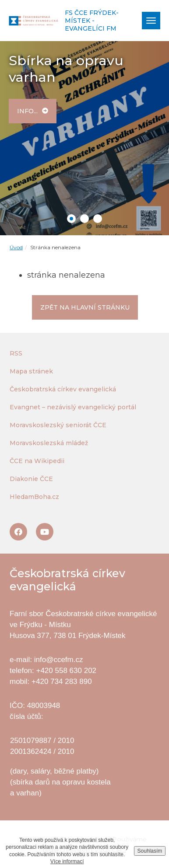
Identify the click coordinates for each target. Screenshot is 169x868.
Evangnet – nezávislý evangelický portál (73, 407)
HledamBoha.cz (34, 497)
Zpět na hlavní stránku (85, 307)
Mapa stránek (31, 371)
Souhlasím (150, 851)
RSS (16, 353)
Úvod (16, 247)
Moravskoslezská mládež (49, 443)
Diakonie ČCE (31, 479)
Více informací (67, 861)
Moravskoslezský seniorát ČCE (58, 425)
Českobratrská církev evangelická (63, 389)
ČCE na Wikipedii (37, 461)
